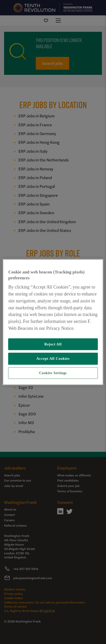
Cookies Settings (53, 373)
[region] (53, 322)
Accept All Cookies (53, 359)
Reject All (53, 344)
